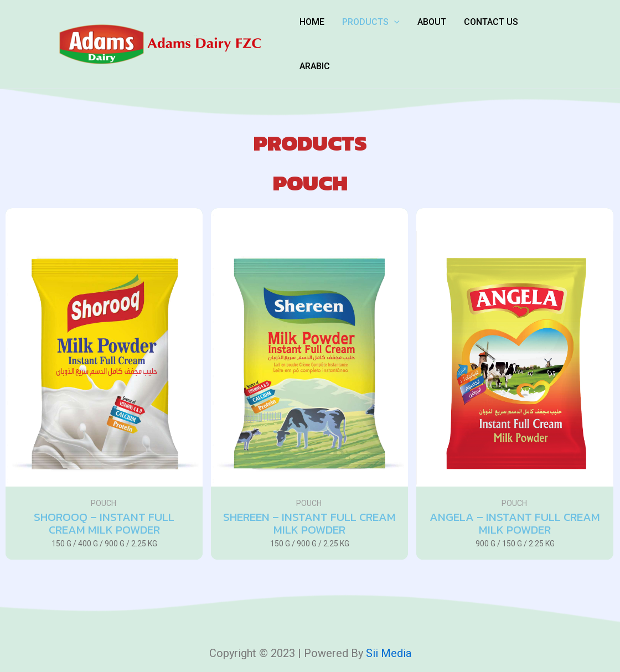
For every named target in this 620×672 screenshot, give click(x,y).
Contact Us (491, 22)
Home (312, 22)
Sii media (389, 653)
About (432, 22)
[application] (394, 22)
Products (371, 22)
